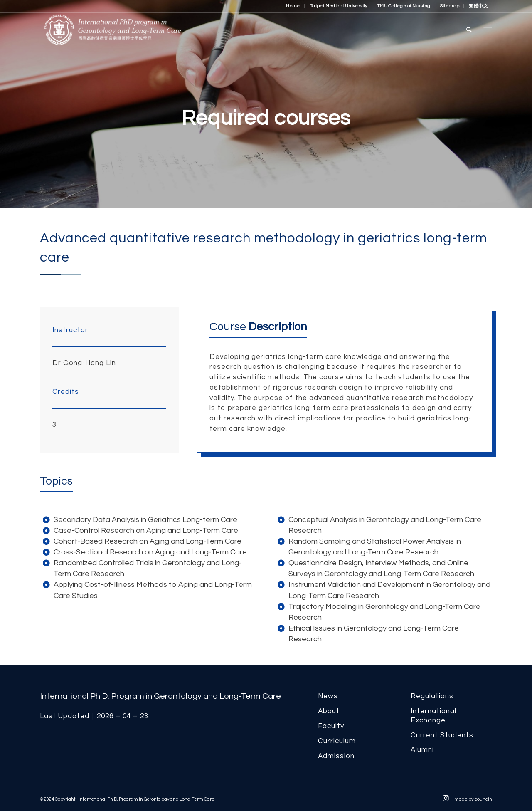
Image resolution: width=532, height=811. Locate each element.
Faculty (331, 726)
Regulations (432, 696)
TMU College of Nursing (404, 6)
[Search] (469, 30)
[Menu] (488, 30)
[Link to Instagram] (446, 799)
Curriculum (337, 741)
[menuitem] (293, 6)
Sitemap (450, 6)
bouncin (483, 799)
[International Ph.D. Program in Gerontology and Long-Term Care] (138, 30)
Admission (336, 756)
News (328, 696)
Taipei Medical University (339, 6)
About (329, 711)
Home (293, 6)
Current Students (442, 735)
